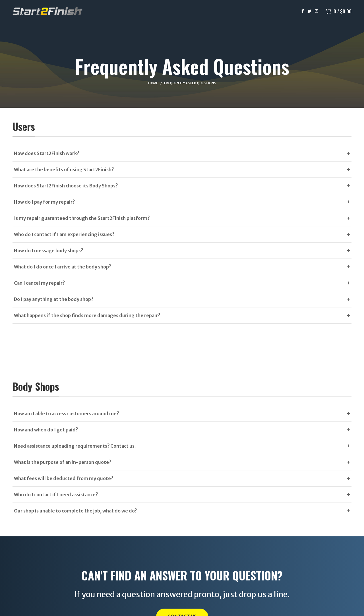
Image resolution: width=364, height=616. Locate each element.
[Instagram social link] (317, 11)
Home (153, 83)
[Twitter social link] (309, 11)
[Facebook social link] (303, 11)
